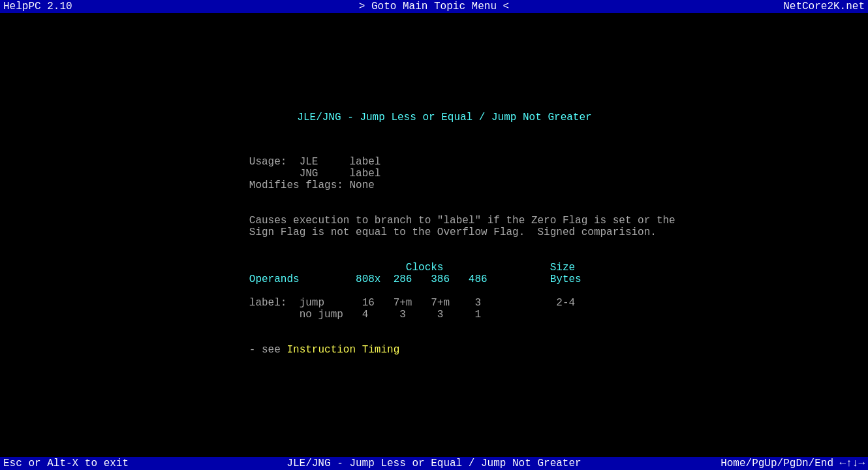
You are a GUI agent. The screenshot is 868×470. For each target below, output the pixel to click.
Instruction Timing (343, 371)
